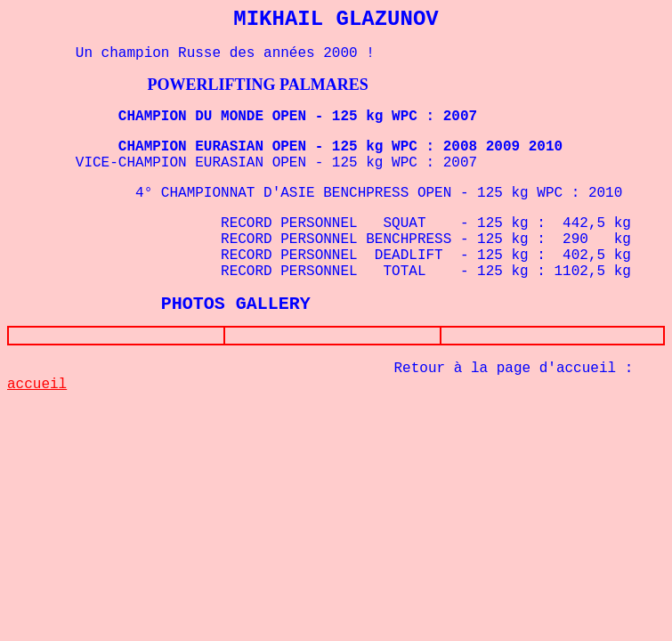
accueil (37, 388)
